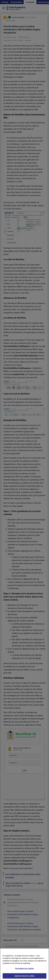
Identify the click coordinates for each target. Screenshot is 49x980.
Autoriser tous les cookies (24, 977)
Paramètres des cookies (24, 970)
